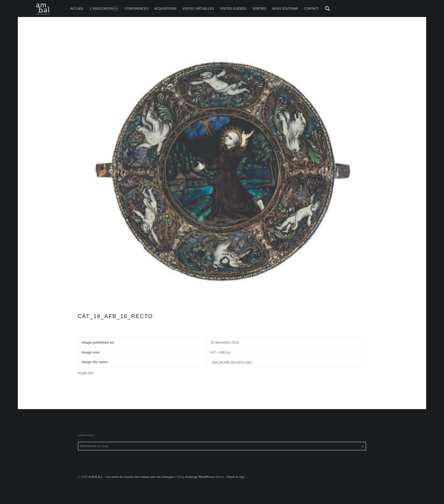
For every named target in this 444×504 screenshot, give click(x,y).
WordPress (207, 477)
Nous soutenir (285, 8)
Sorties (260, 8)
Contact (311, 8)
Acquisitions (165, 8)
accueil (77, 8)
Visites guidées (233, 8)
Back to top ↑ (237, 477)
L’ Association (104, 8)
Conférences (136, 8)
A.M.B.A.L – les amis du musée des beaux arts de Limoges (131, 477)
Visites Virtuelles (198, 8)
